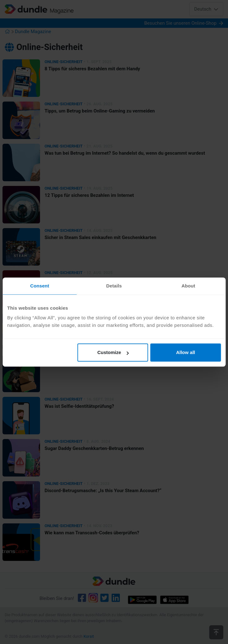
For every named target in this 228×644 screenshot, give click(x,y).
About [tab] (188, 286)
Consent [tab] (40, 286)
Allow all (186, 352)
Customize (113, 352)
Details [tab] (114, 286)
